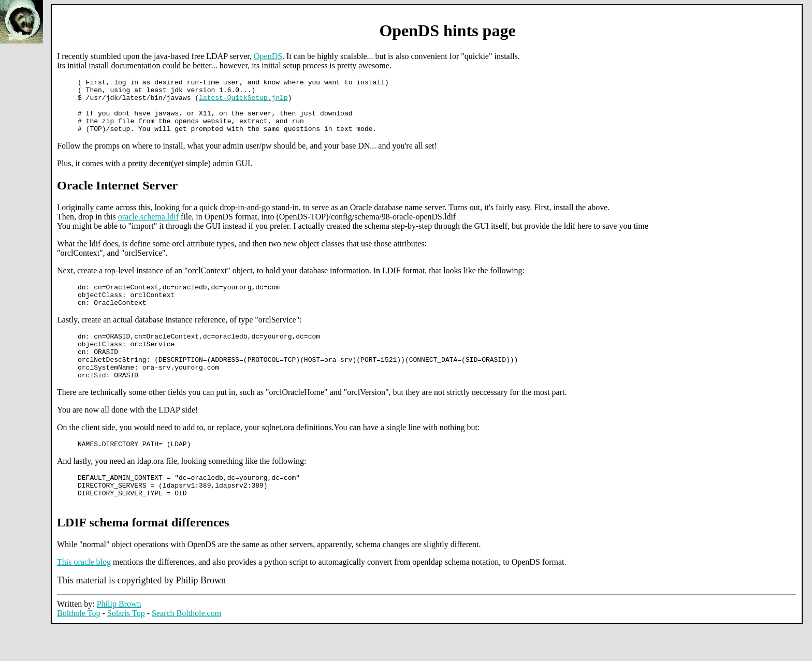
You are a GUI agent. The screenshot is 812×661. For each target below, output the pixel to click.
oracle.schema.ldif (148, 227)
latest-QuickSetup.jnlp (243, 102)
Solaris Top (126, 646)
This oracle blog (84, 594)
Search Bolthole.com (186, 646)
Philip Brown (119, 636)
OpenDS (268, 56)
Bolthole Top (78, 646)
